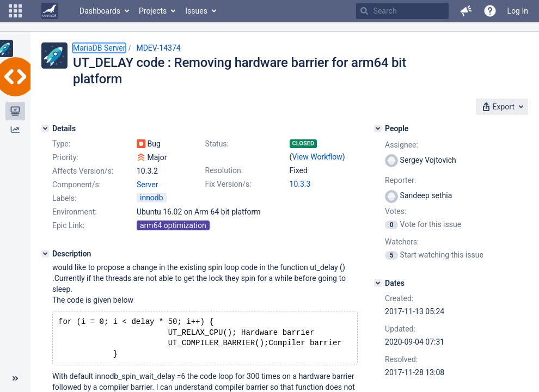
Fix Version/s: (228, 184)
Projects (153, 11)
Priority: (65, 157)
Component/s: (76, 185)
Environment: (75, 212)
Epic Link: (68, 225)
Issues (196, 11)
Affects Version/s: (83, 171)
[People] (378, 128)
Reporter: (400, 180)
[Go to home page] (50, 11)
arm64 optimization (173, 225)
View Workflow (317, 157)
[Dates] (378, 283)
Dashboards (100, 11)
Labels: (64, 198)
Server (147, 185)
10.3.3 (300, 184)
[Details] (45, 128)
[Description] (45, 254)
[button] (15, 11)
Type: (61, 144)
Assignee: (402, 145)
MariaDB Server (99, 48)
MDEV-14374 (158, 48)
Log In (518, 11)
